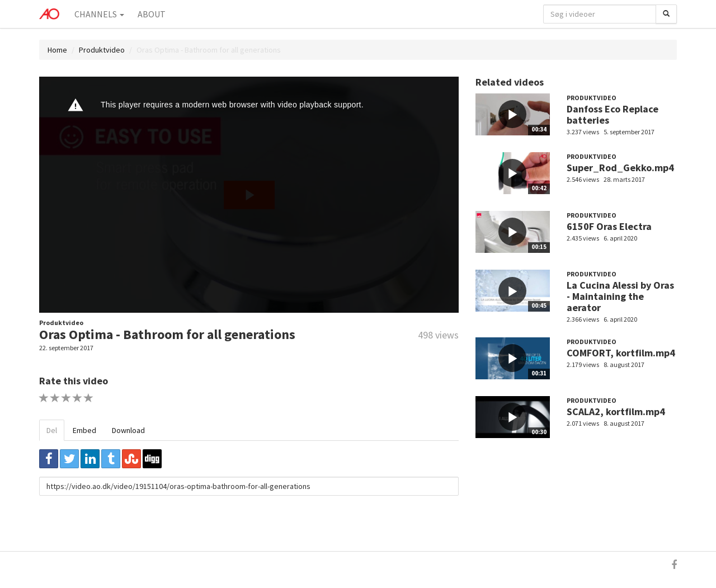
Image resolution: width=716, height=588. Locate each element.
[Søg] (666, 14)
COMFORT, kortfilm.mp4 (621, 353)
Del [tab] (52, 430)
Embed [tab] (84, 430)
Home (57, 50)
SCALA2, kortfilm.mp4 (616, 411)
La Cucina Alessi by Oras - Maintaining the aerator (620, 296)
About (152, 14)
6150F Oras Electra (609, 226)
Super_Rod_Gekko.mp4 (620, 168)
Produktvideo (102, 50)
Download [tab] (128, 430)
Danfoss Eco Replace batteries (613, 114)
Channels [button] (99, 14)
